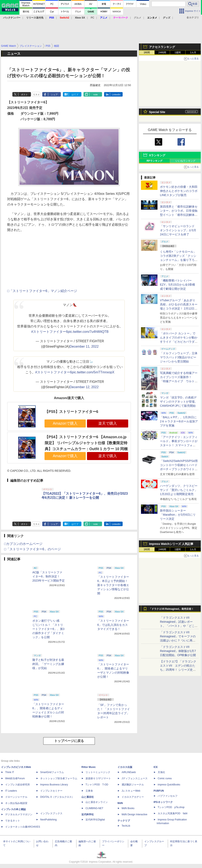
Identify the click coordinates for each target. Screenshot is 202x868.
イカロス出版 (125, 767)
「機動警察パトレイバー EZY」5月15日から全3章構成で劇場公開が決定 (177, 285)
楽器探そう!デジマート (98, 778)
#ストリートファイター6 (49, 332)
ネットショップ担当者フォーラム (59, 778)
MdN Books (128, 808)
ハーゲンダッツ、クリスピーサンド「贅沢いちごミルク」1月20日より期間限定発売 (179, 490)
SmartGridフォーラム (52, 772)
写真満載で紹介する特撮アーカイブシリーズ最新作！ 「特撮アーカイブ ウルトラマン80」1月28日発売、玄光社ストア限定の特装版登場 (179, 381)
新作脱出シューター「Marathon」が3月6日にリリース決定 (178, 515)
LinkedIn (116, 95)
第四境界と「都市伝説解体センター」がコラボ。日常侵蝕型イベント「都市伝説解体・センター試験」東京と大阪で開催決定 (179, 215)
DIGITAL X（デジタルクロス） (57, 797)
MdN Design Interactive (134, 814)
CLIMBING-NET (94, 808)
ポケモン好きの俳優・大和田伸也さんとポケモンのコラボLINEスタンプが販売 (179, 191)
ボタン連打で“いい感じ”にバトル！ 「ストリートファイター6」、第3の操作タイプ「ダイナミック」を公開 (48, 629)
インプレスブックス (51, 813)
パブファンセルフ (168, 796)
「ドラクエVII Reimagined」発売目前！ (171, 609)
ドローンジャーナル (16, 797)
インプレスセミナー (51, 791)
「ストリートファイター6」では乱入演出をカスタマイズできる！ (113, 625)
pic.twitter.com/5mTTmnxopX (93, 372)
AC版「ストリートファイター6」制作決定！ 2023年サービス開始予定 (49, 576)
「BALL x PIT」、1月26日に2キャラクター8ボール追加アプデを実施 (179, 421)
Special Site (157, 112)
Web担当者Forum (15, 778)
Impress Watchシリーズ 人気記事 (171, 544)
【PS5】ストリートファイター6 (71, 412)
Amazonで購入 (65, 423)
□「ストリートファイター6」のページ (32, 549)
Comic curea (165, 778)
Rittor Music (89, 767)
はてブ (75, 95)
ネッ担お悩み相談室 (16, 803)
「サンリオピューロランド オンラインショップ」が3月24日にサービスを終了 (178, 230)
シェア (54, 95)
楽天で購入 (108, 423)
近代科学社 (88, 814)
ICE (156, 767)
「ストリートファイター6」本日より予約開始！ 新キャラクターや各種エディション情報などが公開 (113, 585)
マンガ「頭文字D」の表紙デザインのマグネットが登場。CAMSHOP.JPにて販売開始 (179, 402)
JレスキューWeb (131, 791)
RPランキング (154, 161)
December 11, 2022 (84, 346)
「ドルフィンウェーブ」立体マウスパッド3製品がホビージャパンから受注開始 (179, 357)
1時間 (147, 53)
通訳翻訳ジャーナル (133, 785)
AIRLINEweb (129, 772)
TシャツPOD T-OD (97, 785)
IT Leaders (11, 791)
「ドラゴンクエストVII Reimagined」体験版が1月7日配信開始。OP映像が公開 (178, 651)
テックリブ (124, 821)
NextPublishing (48, 820)
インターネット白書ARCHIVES (23, 827)
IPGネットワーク (163, 802)
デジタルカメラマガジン (19, 814)
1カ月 (193, 53)
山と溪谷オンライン (97, 802)
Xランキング (157, 155)
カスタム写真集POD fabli (173, 813)
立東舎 (89, 791)
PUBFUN (159, 791)
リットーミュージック (98, 772)
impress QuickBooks (169, 785)
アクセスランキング (162, 47)
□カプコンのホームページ (23, 544)
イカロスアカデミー (133, 797)
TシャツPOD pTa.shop (171, 807)
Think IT (10, 772)
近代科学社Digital (95, 820)
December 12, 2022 (84, 387)
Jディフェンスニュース (135, 778)
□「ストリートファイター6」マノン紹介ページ (42, 291)
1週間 (178, 53)
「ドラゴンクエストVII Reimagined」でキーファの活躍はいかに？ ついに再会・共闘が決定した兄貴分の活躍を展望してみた (179, 640)
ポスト (24, 95)
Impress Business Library (54, 785)
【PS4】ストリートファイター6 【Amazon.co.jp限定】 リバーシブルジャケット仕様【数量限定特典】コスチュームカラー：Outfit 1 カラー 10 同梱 (86, 443)
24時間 (162, 53)
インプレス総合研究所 (18, 785)
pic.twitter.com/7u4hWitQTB (88, 332)
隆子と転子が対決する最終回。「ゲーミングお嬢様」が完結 (48, 664)
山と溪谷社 (88, 797)
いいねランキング (186, 161)
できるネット (13, 821)
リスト (36, 95)
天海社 (161, 772)
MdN (120, 803)
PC (92, 18)
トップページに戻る (69, 741)
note (96, 95)
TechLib (126, 826)
